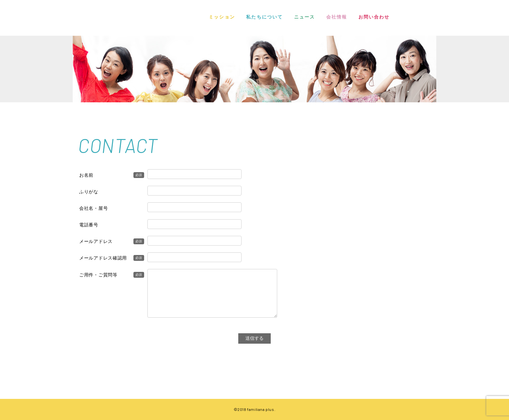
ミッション (222, 17)
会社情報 (337, 17)
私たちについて (264, 17)
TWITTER (431, 18)
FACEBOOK (420, 18)
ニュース (304, 17)
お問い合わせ (374, 17)
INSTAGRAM (406, 18)
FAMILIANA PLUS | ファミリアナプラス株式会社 (99, 16)
